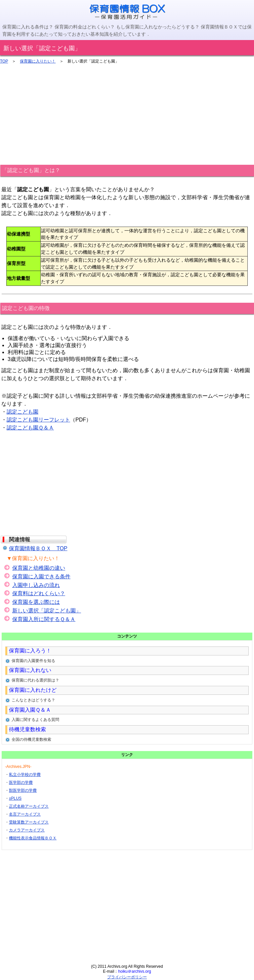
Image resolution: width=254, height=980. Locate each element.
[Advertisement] (127, 113)
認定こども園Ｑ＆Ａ (30, 428)
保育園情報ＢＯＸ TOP (38, 548)
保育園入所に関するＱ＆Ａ (44, 619)
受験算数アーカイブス (29, 822)
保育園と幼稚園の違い (39, 568)
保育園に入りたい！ (38, 61)
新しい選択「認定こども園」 (47, 611)
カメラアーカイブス (27, 830)
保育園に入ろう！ (30, 651)
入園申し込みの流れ (36, 585)
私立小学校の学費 (25, 775)
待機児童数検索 (27, 729)
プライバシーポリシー (127, 977)
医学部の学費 (21, 782)
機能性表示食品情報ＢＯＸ (33, 838)
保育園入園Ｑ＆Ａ (30, 710)
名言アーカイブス (25, 814)
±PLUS (15, 798)
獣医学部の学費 (23, 790)
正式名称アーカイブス (29, 806)
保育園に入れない (30, 670)
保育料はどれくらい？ (39, 593)
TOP (4, 61)
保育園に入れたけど (33, 690)
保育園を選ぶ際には (36, 602)
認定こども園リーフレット (38, 420)
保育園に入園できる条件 (41, 577)
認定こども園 (22, 412)
